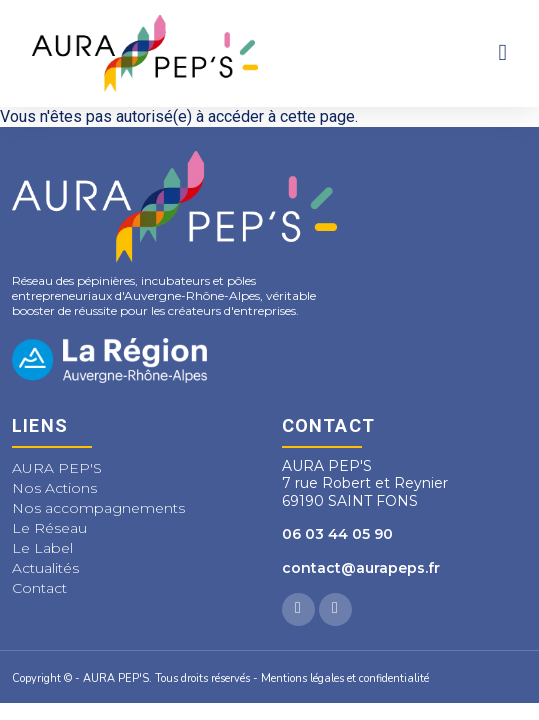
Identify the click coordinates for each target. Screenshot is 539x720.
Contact (39, 588)
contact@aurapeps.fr (361, 568)
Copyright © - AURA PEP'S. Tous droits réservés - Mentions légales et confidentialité (220, 678)
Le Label (42, 548)
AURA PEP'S (57, 468)
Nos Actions (54, 488)
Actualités (45, 568)
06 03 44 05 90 (337, 534)
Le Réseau (49, 528)
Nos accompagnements (98, 508)
